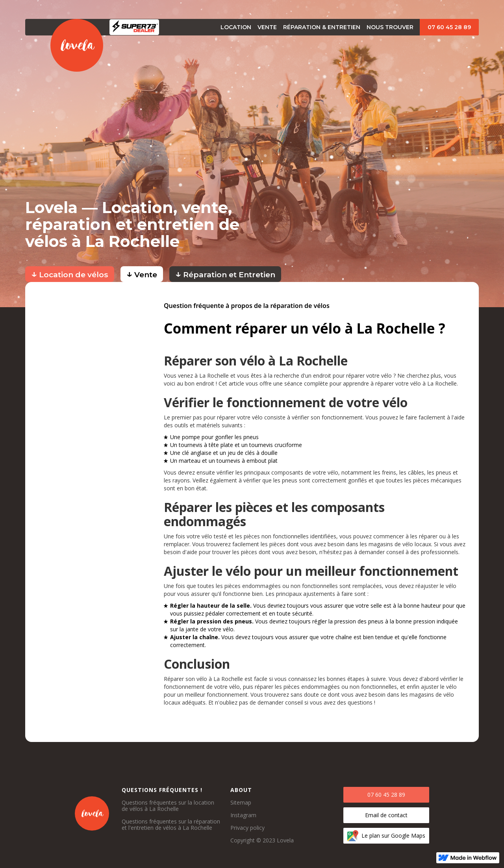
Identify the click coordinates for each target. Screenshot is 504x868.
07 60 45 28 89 (449, 27)
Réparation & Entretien (322, 27)
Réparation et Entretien (225, 274)
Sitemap (241, 803)
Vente (142, 274)
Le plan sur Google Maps (393, 836)
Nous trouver (390, 27)
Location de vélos (70, 274)
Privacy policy (247, 828)
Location (236, 27)
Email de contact (386, 815)
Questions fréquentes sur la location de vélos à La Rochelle (168, 806)
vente (267, 27)
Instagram (243, 815)
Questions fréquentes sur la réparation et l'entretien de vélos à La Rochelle (171, 825)
